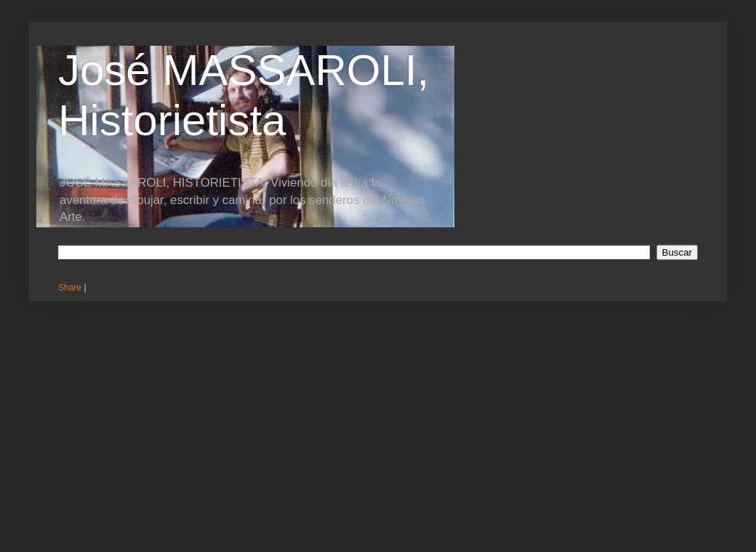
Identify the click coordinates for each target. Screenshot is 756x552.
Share (70, 288)
